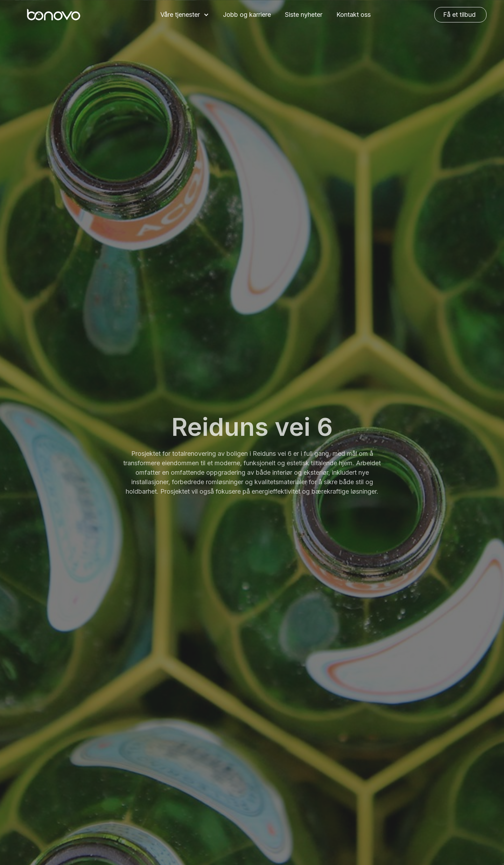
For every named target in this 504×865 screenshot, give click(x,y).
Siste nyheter (304, 15)
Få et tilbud (459, 15)
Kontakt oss (353, 15)
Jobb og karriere (247, 15)
